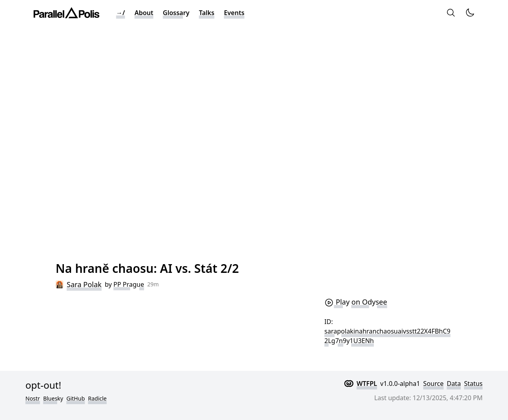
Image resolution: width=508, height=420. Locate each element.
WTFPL (367, 384)
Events (234, 13)
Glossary (176, 13)
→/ (121, 13)
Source (433, 384)
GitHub (76, 398)
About (144, 13)
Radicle (97, 398)
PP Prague (129, 284)
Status (473, 384)
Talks (207, 13)
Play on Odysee (356, 302)
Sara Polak (84, 284)
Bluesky (53, 398)
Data (454, 384)
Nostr (33, 398)
